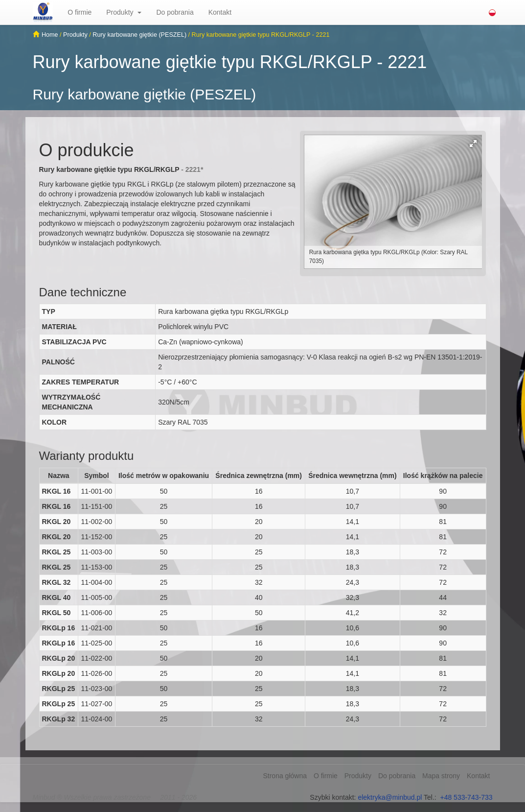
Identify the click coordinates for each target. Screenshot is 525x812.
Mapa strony (441, 776)
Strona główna (285, 776)
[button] (143, 12)
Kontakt (220, 12)
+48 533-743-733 (466, 797)
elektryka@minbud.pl (390, 797)
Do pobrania (175, 12)
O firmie (80, 12)
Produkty (120, 12)
